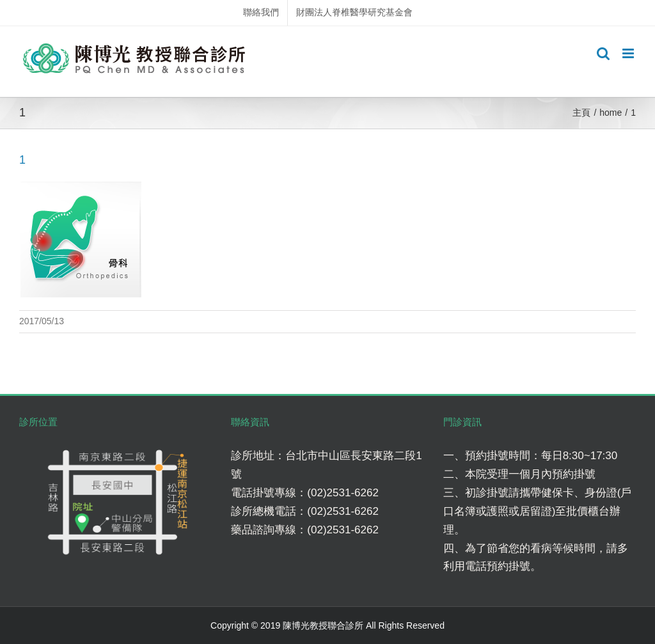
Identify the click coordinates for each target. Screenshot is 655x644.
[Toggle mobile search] (603, 53)
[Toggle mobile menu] (629, 53)
